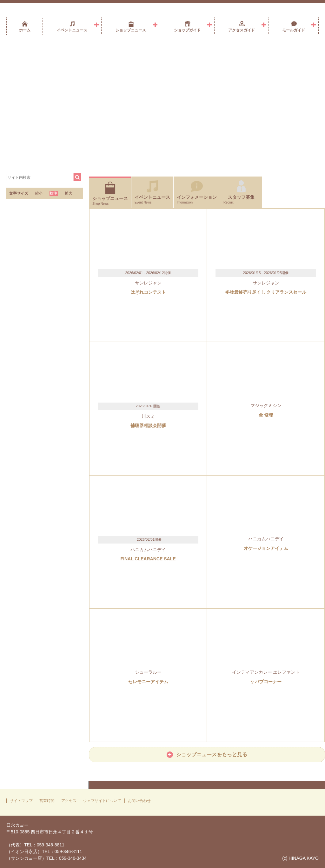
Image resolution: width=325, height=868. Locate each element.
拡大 (69, 193)
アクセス (69, 801)
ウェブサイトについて (102, 801)
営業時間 (47, 801)
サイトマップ (21, 801)
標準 (54, 193)
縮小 (39, 193)
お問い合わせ (139, 801)
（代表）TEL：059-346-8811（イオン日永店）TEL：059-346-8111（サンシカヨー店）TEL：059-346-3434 (46, 851)
